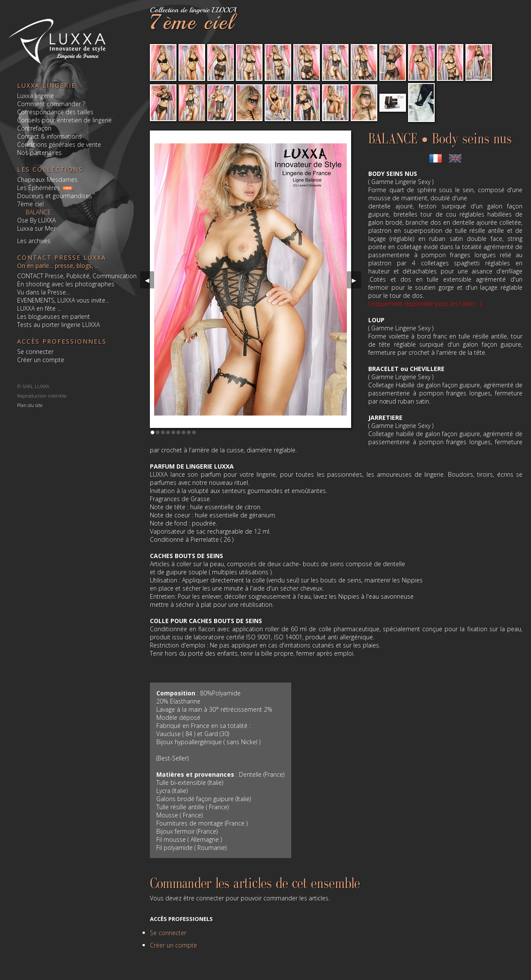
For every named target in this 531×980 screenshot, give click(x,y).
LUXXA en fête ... (39, 308)
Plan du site (30, 405)
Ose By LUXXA (36, 220)
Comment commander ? (51, 104)
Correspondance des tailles (55, 112)
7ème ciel (30, 204)
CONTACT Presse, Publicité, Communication (77, 276)
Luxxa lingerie (36, 96)
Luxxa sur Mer (36, 228)
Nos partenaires (39, 153)
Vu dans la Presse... (43, 292)
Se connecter (35, 352)
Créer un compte (41, 360)
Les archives (34, 241)
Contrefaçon (34, 128)
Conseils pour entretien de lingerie (64, 120)
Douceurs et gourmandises (55, 196)
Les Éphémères (39, 188)
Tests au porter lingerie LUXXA (58, 325)
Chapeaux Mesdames (47, 180)
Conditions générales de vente (59, 144)
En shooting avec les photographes (66, 284)
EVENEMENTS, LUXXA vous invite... (63, 300)
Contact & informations (49, 136)
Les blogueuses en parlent (54, 316)
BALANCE (38, 212)
